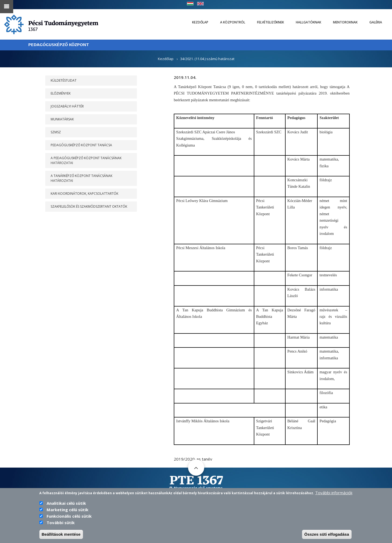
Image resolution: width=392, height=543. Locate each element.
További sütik (61, 523)
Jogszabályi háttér (67, 106)
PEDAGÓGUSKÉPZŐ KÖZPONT (59, 45)
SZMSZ (56, 132)
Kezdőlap (200, 22)
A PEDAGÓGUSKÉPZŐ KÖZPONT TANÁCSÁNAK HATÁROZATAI (86, 160)
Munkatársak (62, 119)
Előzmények (61, 93)
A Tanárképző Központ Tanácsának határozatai (81, 178)
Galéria (376, 22)
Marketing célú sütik (67, 510)
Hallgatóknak (308, 22)
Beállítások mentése (61, 535)
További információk (334, 493)
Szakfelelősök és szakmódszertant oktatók (89, 206)
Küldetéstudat (64, 80)
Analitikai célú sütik (66, 504)
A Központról (233, 22)
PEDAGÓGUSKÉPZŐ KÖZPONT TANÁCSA (81, 145)
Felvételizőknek (270, 22)
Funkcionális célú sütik (69, 517)
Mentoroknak (345, 22)
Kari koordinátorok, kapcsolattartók (84, 194)
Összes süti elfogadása (327, 535)
